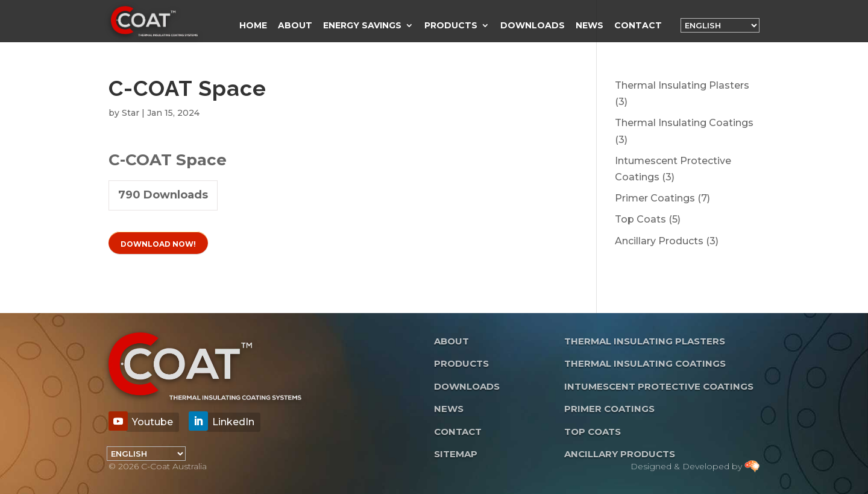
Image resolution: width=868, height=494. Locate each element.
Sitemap (456, 454)
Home (253, 26)
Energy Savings (362, 26)
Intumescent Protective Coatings (659, 386)
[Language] (720, 25)
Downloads (533, 26)
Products (451, 26)
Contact (638, 26)
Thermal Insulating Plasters (645, 341)
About (295, 26)
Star (131, 113)
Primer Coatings (609, 409)
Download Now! (158, 244)
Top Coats (593, 432)
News (590, 26)
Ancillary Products (620, 454)
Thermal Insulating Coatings (645, 363)
